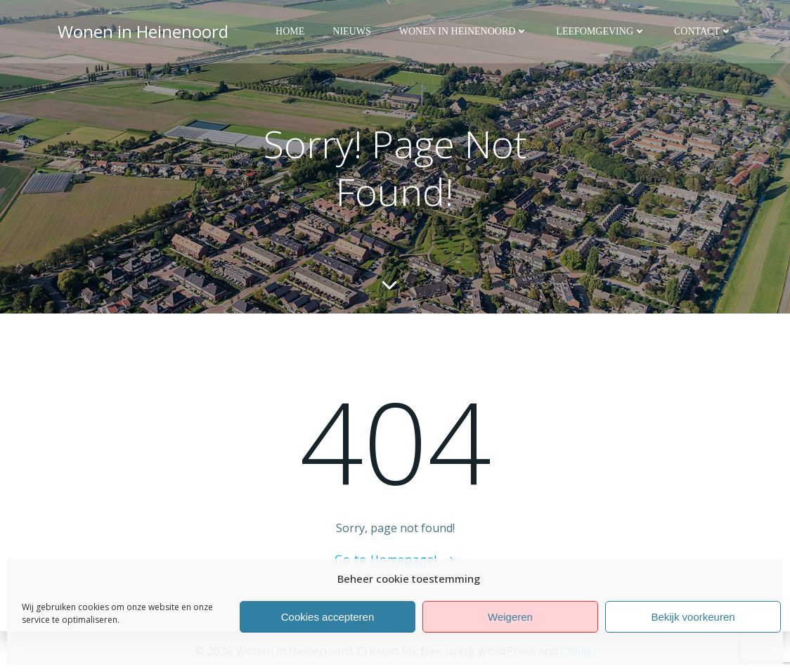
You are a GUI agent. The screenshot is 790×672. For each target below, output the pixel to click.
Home (290, 32)
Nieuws (351, 32)
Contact (703, 32)
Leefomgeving (601, 32)
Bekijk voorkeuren (693, 617)
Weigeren (510, 617)
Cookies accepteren (328, 617)
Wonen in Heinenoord (464, 32)
